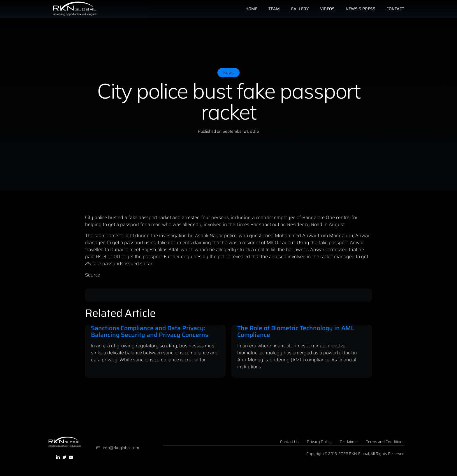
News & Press (361, 9)
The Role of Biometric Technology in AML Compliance (296, 331)
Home (251, 9)
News (228, 73)
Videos (327, 9)
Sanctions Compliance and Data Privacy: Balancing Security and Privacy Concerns (150, 331)
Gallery (300, 9)
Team (274, 9)
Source (93, 275)
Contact (395, 9)
